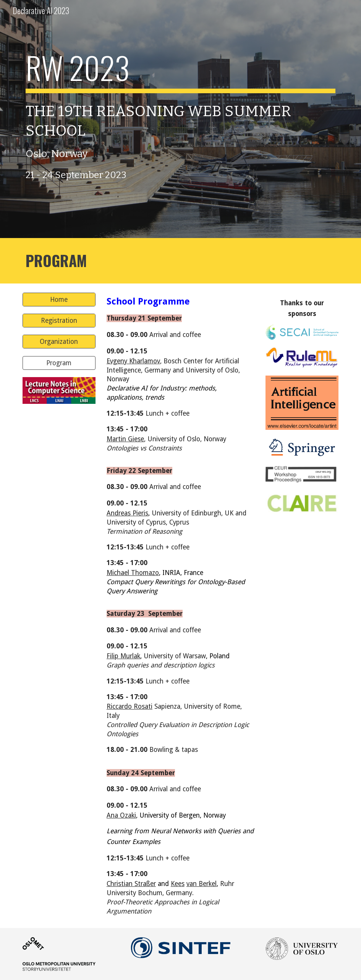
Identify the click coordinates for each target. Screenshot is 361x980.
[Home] (59, 300)
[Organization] (59, 342)
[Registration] (59, 321)
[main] (181, 119)
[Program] (59, 363)
